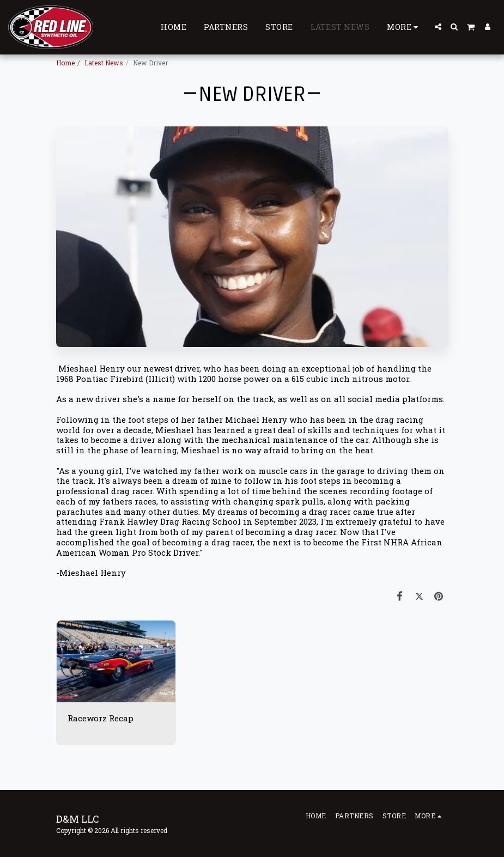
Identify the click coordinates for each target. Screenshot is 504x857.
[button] (438, 27)
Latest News (104, 63)
